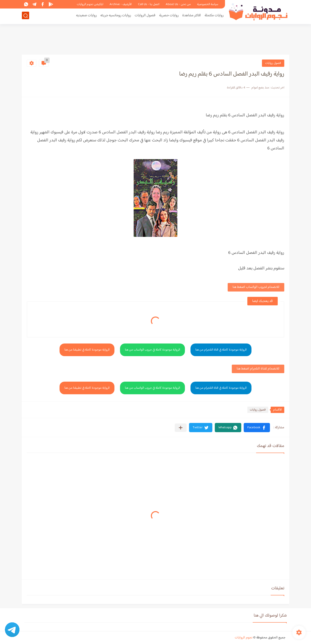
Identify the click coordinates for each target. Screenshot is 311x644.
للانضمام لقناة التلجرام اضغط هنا (258, 369)
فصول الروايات (145, 16)
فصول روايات (273, 63)
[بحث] (26, 16)
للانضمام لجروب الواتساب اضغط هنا (256, 287)
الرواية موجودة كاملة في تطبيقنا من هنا (87, 350)
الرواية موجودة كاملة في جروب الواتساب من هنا (152, 350)
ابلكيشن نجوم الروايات (90, 4)
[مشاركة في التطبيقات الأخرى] (181, 428)
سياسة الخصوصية (208, 4)
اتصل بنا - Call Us (149, 4)
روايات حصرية (169, 16)
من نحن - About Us (178, 4)
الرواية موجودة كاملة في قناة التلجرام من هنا (221, 350)
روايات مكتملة (214, 16)
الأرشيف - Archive (121, 4)
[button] (257, 428)
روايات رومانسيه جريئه (116, 16)
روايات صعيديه (86, 16)
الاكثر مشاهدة (192, 16)
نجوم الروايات (244, 638)
